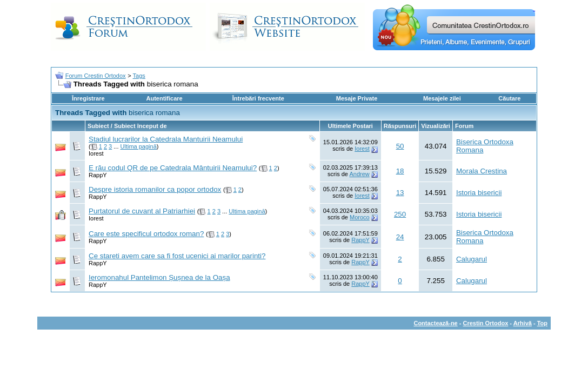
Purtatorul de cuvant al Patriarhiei (142, 211)
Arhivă (523, 323)
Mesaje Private (357, 98)
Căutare (509, 98)
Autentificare (164, 98)
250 (400, 214)
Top (542, 323)
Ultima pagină (139, 146)
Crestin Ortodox (486, 323)
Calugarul (472, 259)
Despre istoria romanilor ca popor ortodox (155, 189)
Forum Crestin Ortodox (96, 76)
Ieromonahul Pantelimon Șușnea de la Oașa (159, 277)
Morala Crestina (482, 171)
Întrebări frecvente (258, 98)
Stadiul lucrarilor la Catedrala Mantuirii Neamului (166, 139)
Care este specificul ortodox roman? (146, 234)
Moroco (360, 217)
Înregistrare (88, 98)
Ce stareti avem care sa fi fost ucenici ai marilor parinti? (177, 256)
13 (400, 193)
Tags (139, 76)
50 (400, 146)
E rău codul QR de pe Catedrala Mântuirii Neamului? (173, 168)
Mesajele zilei (442, 98)
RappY (98, 175)
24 (400, 237)
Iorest (96, 153)
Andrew (359, 174)
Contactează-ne (435, 323)
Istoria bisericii (479, 193)
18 (400, 171)
